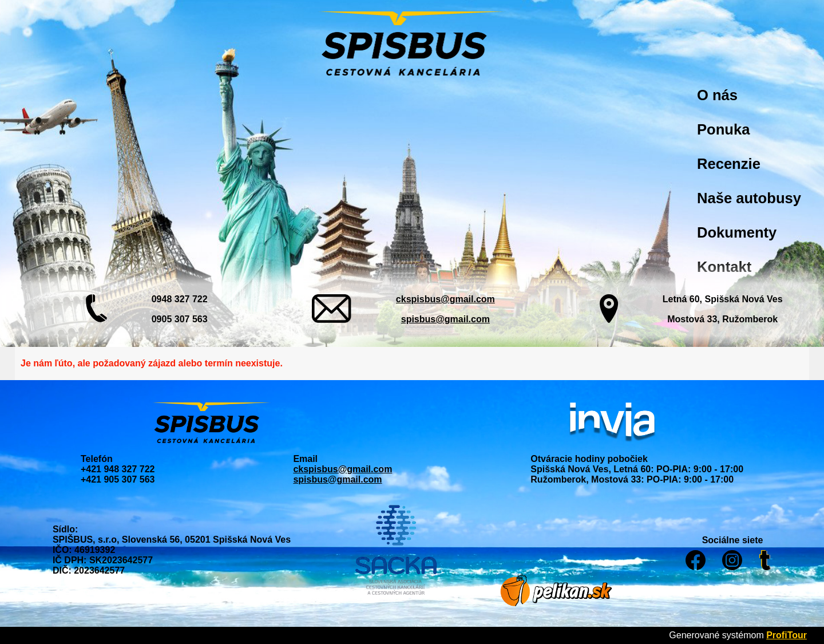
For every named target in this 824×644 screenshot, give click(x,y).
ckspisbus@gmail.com (445, 299)
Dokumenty (737, 232)
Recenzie (729, 164)
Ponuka (723, 129)
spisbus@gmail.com (445, 319)
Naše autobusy (749, 198)
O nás (717, 95)
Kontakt (724, 267)
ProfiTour (787, 635)
